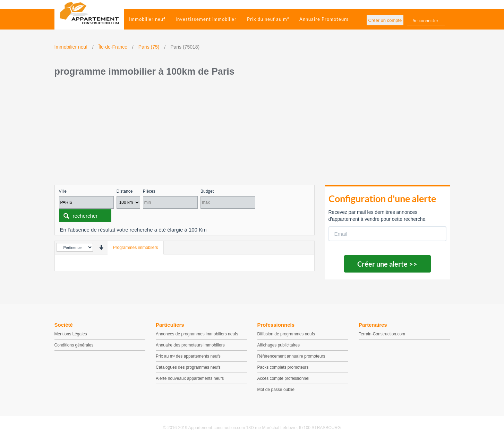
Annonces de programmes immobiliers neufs (197, 334)
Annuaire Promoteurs (324, 19)
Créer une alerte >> (387, 264)
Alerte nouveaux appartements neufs (190, 378)
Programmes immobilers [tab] (136, 248)
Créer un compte (385, 20)
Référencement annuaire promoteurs (291, 356)
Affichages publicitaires (279, 345)
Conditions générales (74, 345)
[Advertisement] (252, 133)
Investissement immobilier (206, 19)
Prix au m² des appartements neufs (188, 356)
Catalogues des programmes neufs (188, 367)
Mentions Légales (71, 334)
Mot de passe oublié (276, 390)
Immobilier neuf (147, 19)
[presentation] (101, 247)
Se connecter (426, 20)
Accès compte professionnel (283, 378)
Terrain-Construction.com (382, 334)
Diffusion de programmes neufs (286, 334)
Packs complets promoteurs (283, 367)
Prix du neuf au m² (268, 19)
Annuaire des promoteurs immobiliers (190, 345)
